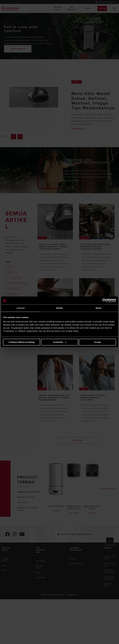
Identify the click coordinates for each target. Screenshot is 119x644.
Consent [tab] (21, 308)
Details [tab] (60, 308)
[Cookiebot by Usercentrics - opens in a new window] (104, 300)
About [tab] (98, 308)
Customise (60, 342)
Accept (97, 342)
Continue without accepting (22, 342)
